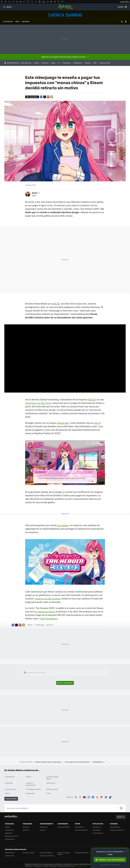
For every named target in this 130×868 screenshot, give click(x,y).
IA (59, 63)
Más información (81, 866)
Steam (51, 625)
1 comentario (33, 97)
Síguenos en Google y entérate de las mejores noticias (64, 57)
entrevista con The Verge (38, 403)
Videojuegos (65, 15)
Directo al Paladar (64, 827)
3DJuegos (26, 827)
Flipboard (48, 97)
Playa (53, 63)
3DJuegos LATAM (28, 853)
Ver (66, 683)
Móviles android (52, 789)
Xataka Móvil (9, 830)
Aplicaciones (51, 783)
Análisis (29, 777)
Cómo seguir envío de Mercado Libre (77, 762)
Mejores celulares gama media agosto (48, 762)
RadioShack (78, 63)
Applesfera (9, 833)
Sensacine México (46, 853)
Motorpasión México (82, 853)
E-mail (52, 97)
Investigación (10, 777)
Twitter (122, 22)
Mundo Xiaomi (10, 839)
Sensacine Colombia (47, 856)
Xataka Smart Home (12, 836)
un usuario (63, 525)
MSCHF (56, 304)
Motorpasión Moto (81, 830)
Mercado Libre (26, 63)
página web (63, 423)
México (7, 793)
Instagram (89, 797)
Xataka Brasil (9, 856)
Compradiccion (98, 833)
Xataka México (65, 6)
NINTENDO (26, 21)
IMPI (95, 63)
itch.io (97, 423)
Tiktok (110, 797)
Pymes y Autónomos (117, 830)
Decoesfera (97, 830)
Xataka (7, 827)
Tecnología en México (33, 789)
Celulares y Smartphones (31, 784)
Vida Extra (26, 830)
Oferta (37, 63)
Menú (9, 7)
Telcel (48, 793)
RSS (97, 797)
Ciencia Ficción (105, 63)
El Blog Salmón (115, 827)
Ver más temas (11, 799)
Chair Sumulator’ (49, 618)
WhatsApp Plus (98, 762)
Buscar (121, 808)
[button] (36, 193)
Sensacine (44, 827)
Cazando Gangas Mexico (52, 778)
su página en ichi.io (45, 611)
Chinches (45, 63)
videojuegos (30, 793)
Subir (119, 817)
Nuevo (121, 7)
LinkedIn (106, 797)
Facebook (126, 22)
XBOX (17, 21)
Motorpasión (79, 827)
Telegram (93, 797)
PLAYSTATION (8, 21)
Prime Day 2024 (11, 789)
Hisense (88, 63)
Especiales (9, 783)
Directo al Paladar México (64, 853)
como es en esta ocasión (48, 599)
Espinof (43, 830)
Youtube (84, 797)
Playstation (67, 63)
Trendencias (97, 827)
